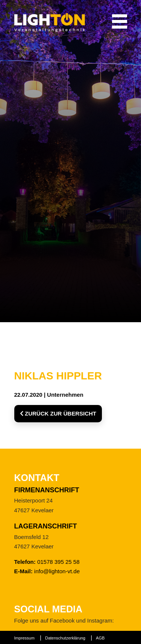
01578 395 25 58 (58, 562)
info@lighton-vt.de (57, 571)
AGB (100, 638)
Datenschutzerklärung (65, 638)
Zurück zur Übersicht (58, 413)
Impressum (24, 638)
